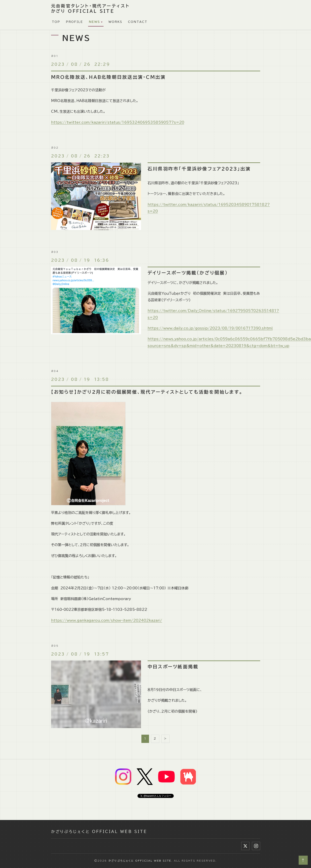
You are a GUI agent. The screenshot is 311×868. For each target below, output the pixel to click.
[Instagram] (256, 846)
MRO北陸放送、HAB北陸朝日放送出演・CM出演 (108, 77)
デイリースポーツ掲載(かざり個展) (188, 273)
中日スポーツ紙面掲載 (173, 667)
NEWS (94, 22)
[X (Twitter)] (245, 846)
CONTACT (138, 22)
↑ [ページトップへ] (303, 860)
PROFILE (75, 22)
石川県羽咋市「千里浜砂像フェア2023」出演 (199, 169)
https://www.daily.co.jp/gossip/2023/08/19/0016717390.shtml (210, 328)
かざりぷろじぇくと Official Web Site (99, 832)
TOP (56, 22)
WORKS (115, 22)
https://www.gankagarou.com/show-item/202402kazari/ (107, 620)
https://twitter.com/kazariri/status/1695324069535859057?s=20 (118, 122)
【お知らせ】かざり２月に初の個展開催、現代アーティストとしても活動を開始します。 (147, 392)
